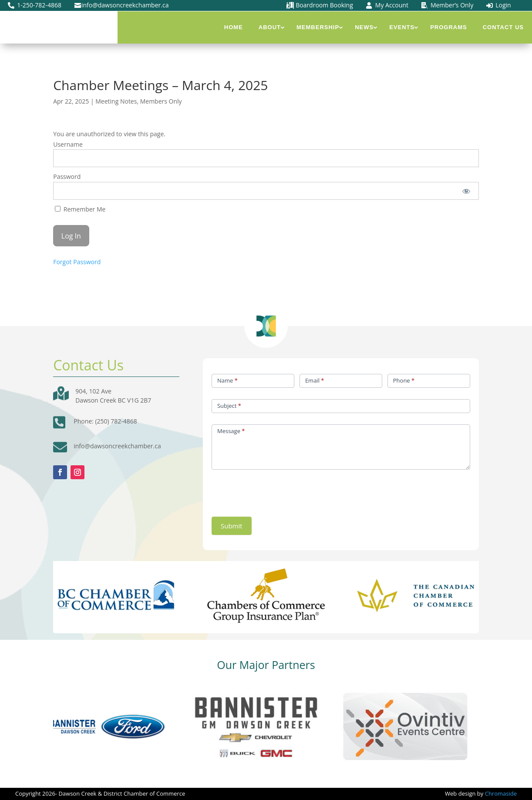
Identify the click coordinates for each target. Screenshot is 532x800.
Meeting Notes (116, 101)
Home (234, 27)
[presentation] (278, 491)
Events (402, 27)
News (364, 27)
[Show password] (466, 191)
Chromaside (501, 793)
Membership (318, 27)
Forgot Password (77, 262)
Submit (232, 526)
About (270, 27)
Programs (449, 27)
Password (67, 176)
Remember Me (80, 209)
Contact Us (503, 27)
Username (68, 144)
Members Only (161, 101)
